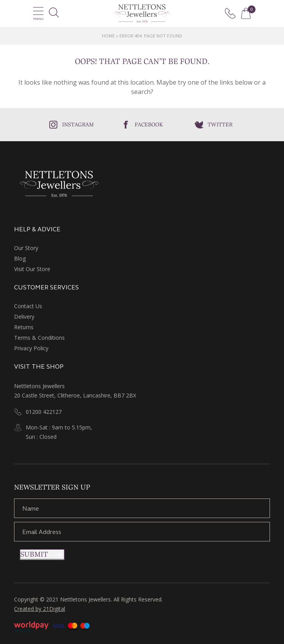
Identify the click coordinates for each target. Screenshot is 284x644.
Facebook (149, 124)
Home (108, 36)
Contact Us (28, 306)
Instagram (78, 124)
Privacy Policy (31, 348)
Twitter (220, 124)
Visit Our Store (32, 269)
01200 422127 (44, 412)
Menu (38, 13)
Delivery (24, 317)
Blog (20, 258)
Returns (24, 327)
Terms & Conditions (39, 338)
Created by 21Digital (40, 609)
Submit (34, 554)
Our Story (26, 248)
